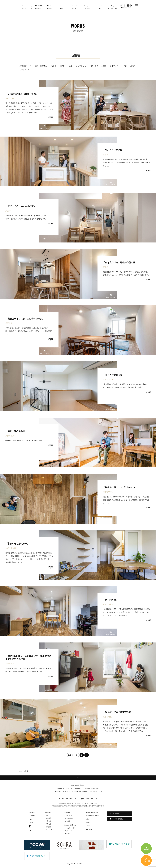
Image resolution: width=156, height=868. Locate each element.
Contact (32, 823)
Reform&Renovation (93, 816)
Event (88, 823)
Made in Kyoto (50, 830)
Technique (48, 812)
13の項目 (68, 834)
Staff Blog (89, 829)
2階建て (53, 66)
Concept (32, 812)
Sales (88, 819)
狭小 (71, 66)
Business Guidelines (70, 825)
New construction (92, 812)
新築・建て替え (41, 66)
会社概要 (68, 821)
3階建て (63, 66)
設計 (47, 815)
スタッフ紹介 (69, 818)
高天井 (133, 66)
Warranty (32, 816)
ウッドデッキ (25, 70)
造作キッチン (115, 66)
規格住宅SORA (25, 66)
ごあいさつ (68, 815)
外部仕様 (48, 821)
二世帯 (104, 66)
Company (67, 812)
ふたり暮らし (81, 66)
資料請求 (115, 814)
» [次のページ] (87, 755)
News (88, 826)
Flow (31, 819)
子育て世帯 (94, 66)
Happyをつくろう (70, 828)
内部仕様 (48, 824)
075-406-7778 (69, 798)
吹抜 (125, 66)
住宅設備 (48, 827)
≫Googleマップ (96, 792)
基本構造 (48, 818)
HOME (20, 771)
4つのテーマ (69, 831)
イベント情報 (116, 819)
